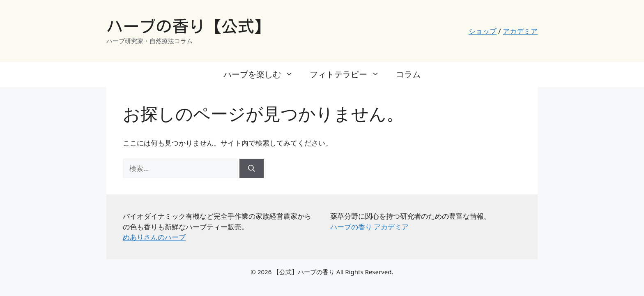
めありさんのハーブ (154, 237)
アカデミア (520, 31)
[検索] (252, 169)
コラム (408, 74)
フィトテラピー (349, 74)
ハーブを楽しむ (262, 74)
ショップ (483, 31)
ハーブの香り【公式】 (189, 26)
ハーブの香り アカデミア (369, 227)
